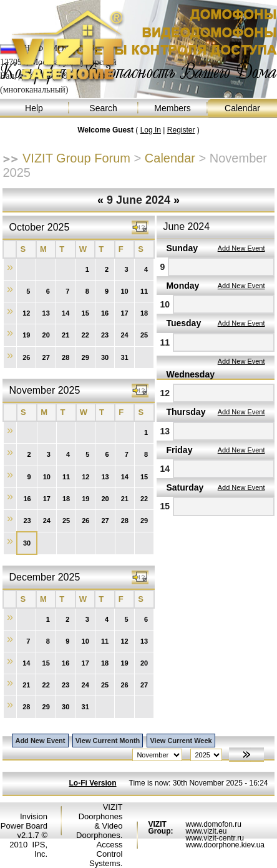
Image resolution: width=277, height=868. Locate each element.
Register (181, 130)
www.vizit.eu (206, 831)
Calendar (242, 108)
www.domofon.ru (213, 824)
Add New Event (241, 248)
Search (104, 108)
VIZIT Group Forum (76, 158)
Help (35, 108)
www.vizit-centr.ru (214, 838)
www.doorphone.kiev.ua (225, 845)
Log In (151, 130)
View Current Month (108, 741)
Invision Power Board (24, 821)
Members (173, 108)
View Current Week (181, 741)
